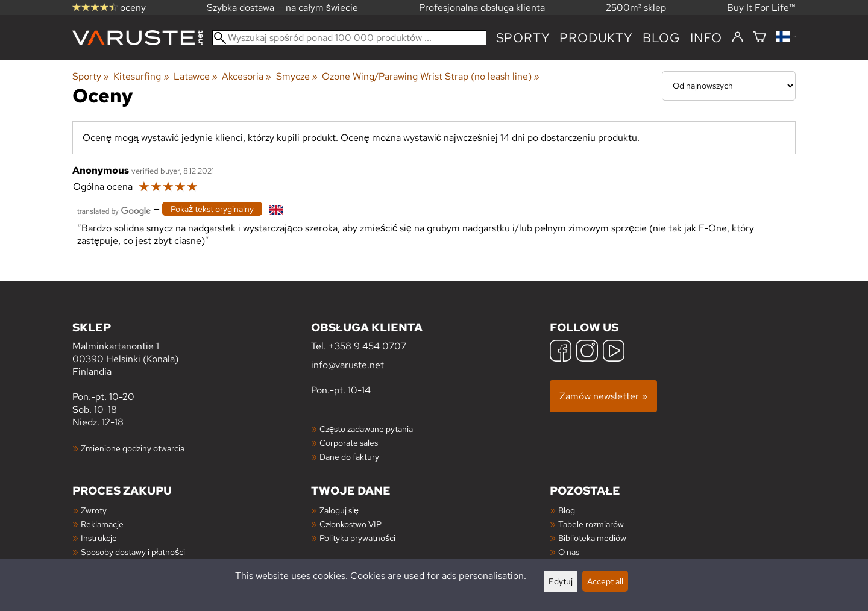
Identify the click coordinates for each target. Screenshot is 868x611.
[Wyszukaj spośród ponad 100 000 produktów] (349, 38)
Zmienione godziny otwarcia (133, 448)
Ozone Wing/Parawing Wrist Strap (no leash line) (431, 76)
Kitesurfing (141, 76)
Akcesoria (247, 76)
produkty (596, 38)
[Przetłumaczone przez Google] (114, 210)
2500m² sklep (636, 8)
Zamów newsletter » (603, 396)
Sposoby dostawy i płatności (133, 552)
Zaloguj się (339, 510)
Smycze (297, 76)
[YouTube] (614, 352)
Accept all (605, 581)
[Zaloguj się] (737, 37)
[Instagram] (587, 352)
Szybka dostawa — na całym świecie (282, 8)
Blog (567, 510)
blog (662, 38)
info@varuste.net (348, 365)
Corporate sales (349, 443)
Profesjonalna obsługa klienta (482, 8)
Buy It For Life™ (761, 8)
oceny (109, 8)
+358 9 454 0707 (367, 346)
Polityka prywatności (357, 538)
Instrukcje (99, 538)
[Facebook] (561, 352)
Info (706, 38)
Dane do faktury (349, 456)
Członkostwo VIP (351, 524)
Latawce (196, 76)
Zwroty (94, 510)
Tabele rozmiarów (591, 524)
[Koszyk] (759, 38)
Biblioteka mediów (592, 538)
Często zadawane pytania (366, 429)
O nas (569, 552)
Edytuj (561, 581)
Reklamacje (102, 524)
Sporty (523, 38)
